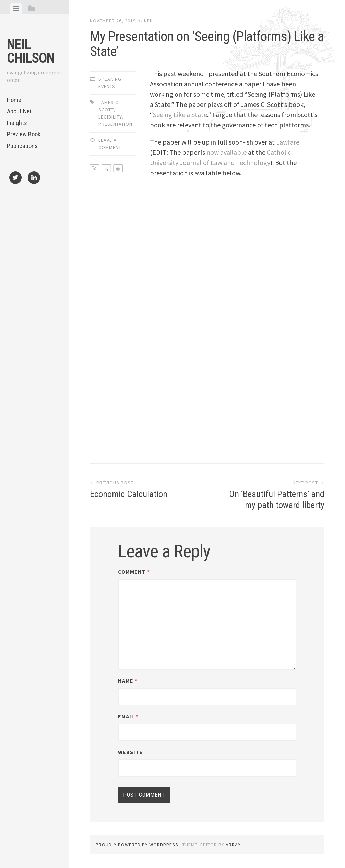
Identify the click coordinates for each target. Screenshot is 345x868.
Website (130, 752)
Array (233, 845)
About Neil (20, 111)
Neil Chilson (31, 51)
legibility (110, 117)
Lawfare (288, 142)
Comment (134, 572)
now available (227, 152)
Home (14, 100)
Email (128, 716)
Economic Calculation (143, 489)
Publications (22, 146)
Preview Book (24, 134)
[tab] (16, 9)
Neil (149, 21)
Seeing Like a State (180, 115)
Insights (17, 123)
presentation (115, 124)
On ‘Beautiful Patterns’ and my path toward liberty (272, 495)
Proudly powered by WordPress (137, 845)
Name (128, 681)
